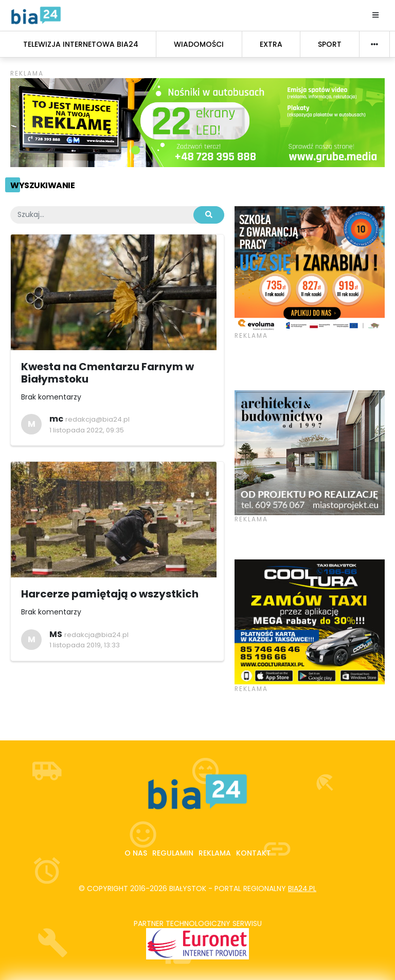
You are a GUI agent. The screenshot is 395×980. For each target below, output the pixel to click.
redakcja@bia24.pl (97, 419)
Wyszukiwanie (42, 185)
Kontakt (254, 853)
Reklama (215, 853)
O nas (136, 853)
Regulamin (173, 853)
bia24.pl (302, 888)
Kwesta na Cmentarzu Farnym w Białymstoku (107, 373)
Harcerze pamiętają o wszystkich (110, 594)
